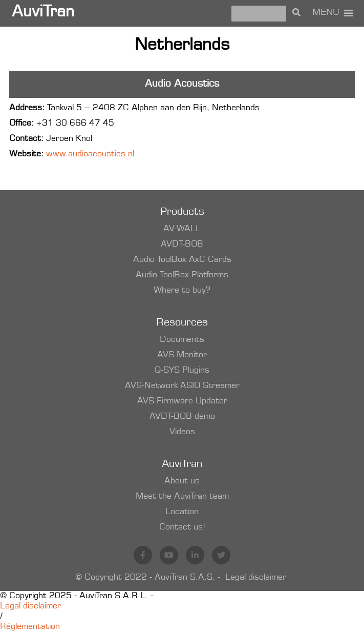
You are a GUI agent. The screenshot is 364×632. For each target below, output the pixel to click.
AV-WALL (182, 229)
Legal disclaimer (256, 578)
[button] (326, 13)
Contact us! (182, 527)
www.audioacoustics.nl (90, 154)
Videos (182, 432)
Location (182, 512)
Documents (182, 340)
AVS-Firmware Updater (182, 401)
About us (182, 481)
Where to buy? (182, 291)
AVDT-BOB (182, 244)
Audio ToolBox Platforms (182, 275)
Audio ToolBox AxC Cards (182, 260)
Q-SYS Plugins (182, 371)
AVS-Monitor (182, 355)
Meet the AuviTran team (182, 497)
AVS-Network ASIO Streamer (182, 386)
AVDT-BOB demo (182, 417)
